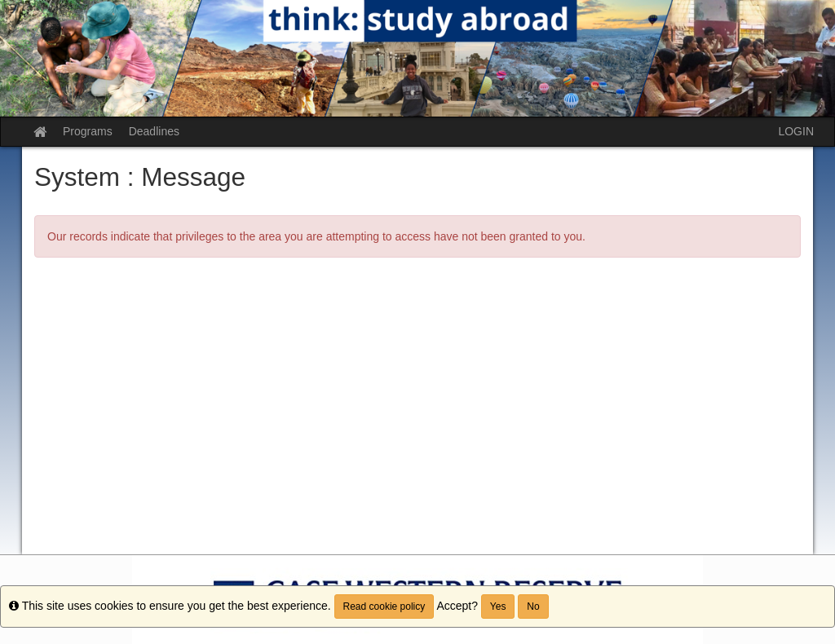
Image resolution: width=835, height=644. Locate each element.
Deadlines (154, 131)
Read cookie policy (384, 607)
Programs (88, 131)
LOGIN (796, 131)
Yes (498, 607)
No (533, 607)
